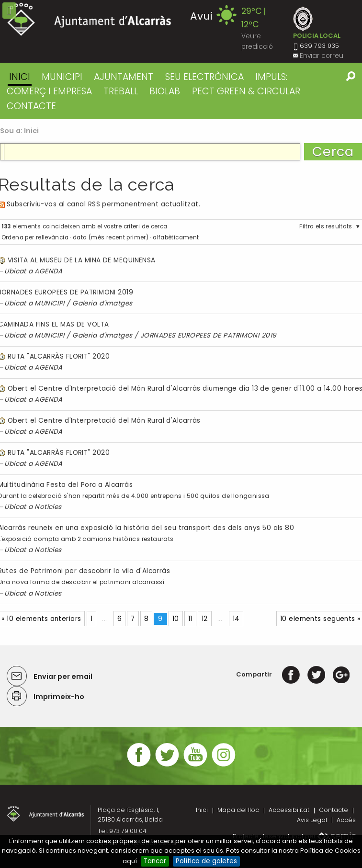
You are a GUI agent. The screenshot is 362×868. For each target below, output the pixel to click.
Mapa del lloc (238, 810)
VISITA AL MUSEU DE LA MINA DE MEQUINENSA (82, 260)
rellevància (52, 237)
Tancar (155, 861)
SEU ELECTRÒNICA (204, 77)
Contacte (334, 810)
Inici (20, 77)
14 (236, 619)
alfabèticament (176, 237)
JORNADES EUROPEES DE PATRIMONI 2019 (209, 335)
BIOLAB (165, 91)
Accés (346, 820)
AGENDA (49, 271)
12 (205, 619)
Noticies (48, 507)
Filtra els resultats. (326, 226)
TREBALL (121, 91)
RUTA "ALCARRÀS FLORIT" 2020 (59, 356)
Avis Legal (312, 820)
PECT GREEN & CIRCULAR (246, 91)
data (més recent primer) (111, 237)
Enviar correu (322, 56)
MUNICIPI (62, 77)
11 (190, 619)
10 (176, 619)
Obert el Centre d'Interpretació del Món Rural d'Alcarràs (104, 421)
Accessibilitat (289, 810)
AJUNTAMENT (124, 77)
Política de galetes (206, 861)
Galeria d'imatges (102, 303)
